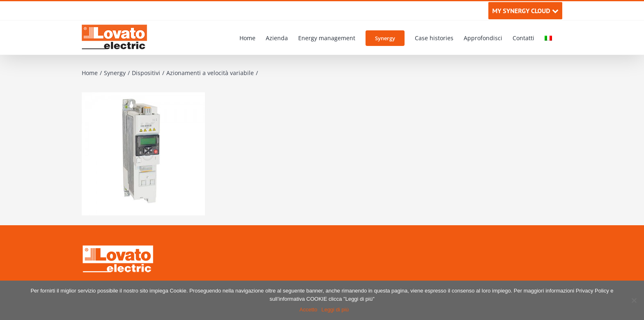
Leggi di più (335, 310)
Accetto (308, 310)
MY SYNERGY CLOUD (525, 11)
